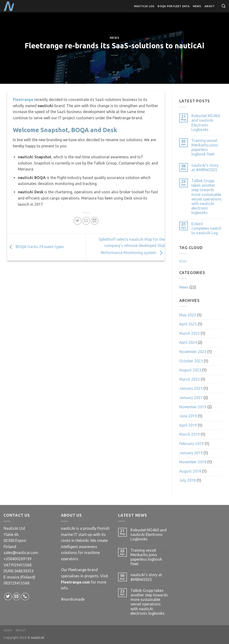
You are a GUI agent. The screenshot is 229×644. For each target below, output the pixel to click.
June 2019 (188, 416)
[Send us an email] (17, 597)
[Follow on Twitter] (8, 597)
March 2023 (189, 379)
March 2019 (189, 434)
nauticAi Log (144, 6)
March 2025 (189, 333)
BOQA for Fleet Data (173, 6)
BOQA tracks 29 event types (35, 247)
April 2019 (188, 425)
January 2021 (191, 398)
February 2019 (192, 444)
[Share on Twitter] (77, 221)
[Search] (224, 6)
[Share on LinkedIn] (95, 221)
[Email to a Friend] (86, 221)
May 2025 (188, 315)
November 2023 (193, 352)
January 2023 (191, 388)
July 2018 (187, 480)
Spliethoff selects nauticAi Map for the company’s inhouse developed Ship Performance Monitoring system (132, 246)
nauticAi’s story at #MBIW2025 (205, 167)
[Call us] (25, 597)
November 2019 (193, 407)
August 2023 (190, 370)
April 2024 (188, 342)
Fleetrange (24, 100)
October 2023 (191, 361)
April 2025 (188, 324)
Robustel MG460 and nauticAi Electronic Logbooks (206, 123)
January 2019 (191, 453)
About (209, 6)
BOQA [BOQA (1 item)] (183, 261)
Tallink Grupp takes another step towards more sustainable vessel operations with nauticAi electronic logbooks (207, 197)
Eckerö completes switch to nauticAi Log (206, 228)
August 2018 (190, 471)
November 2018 (193, 462)
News (197, 6)
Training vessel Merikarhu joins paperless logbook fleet (205, 147)
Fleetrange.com (75, 582)
